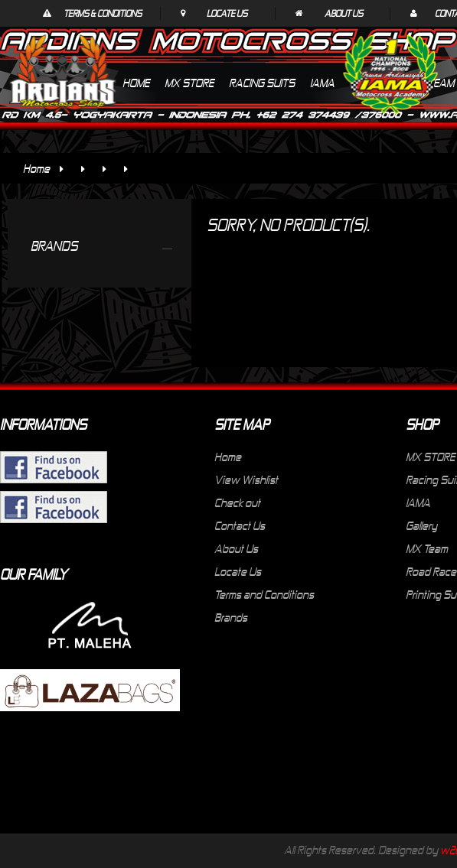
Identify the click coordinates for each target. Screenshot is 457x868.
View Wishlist (246, 480)
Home (36, 168)
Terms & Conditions (103, 13)
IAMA (418, 502)
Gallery (421, 525)
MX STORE (430, 457)
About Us (344, 13)
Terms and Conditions (264, 594)
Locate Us (227, 13)
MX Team (427, 548)
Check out (237, 502)
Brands (231, 617)
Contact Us (240, 525)
